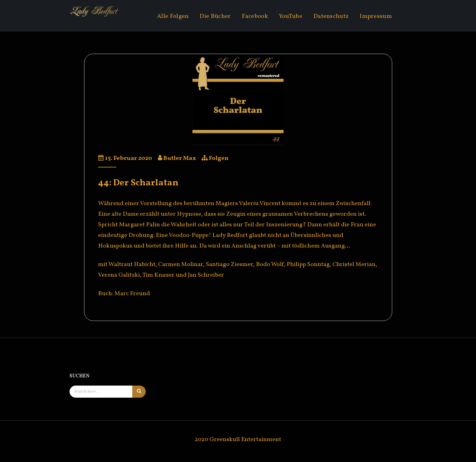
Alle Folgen (173, 16)
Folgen (219, 158)
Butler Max (180, 158)
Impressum (376, 16)
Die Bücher (215, 16)
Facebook (255, 16)
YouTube (291, 16)
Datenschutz (331, 16)
